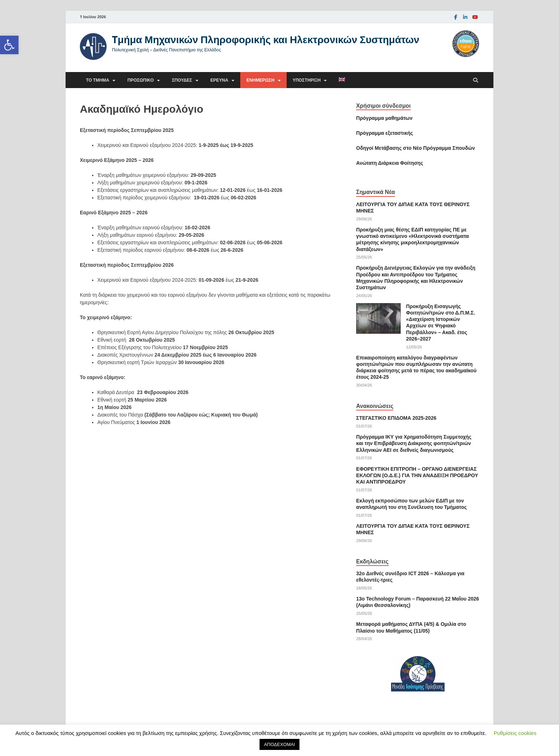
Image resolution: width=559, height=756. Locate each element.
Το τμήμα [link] (98, 80)
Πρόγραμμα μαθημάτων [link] (384, 118)
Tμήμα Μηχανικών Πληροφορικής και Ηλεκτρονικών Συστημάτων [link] (266, 39)
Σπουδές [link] (182, 80)
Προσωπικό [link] (140, 80)
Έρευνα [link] (219, 80)
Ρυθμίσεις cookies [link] (515, 733)
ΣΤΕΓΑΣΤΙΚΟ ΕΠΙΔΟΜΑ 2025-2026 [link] (396, 418)
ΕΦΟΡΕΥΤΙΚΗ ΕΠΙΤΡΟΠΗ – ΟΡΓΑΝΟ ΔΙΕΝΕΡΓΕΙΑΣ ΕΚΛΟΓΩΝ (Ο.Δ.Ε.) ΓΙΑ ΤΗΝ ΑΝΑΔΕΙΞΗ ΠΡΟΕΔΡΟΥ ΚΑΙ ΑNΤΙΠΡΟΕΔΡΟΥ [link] (417, 475)
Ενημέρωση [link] (260, 80)
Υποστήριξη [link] (307, 80)
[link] (9, 45)
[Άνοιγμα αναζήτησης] (476, 80)
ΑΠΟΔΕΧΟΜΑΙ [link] (279, 744)
